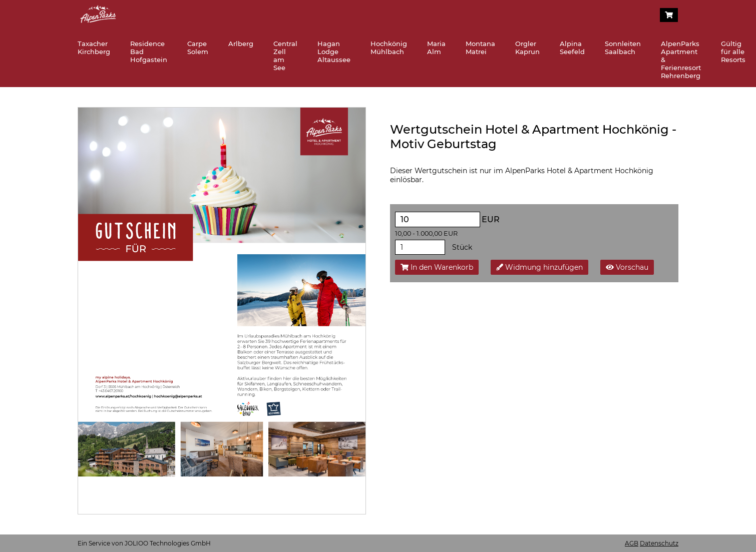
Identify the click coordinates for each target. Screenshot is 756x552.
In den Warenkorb (437, 267)
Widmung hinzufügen (539, 267)
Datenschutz (659, 543)
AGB (632, 543)
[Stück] (420, 247)
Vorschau (627, 267)
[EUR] (438, 219)
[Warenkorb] (669, 15)
